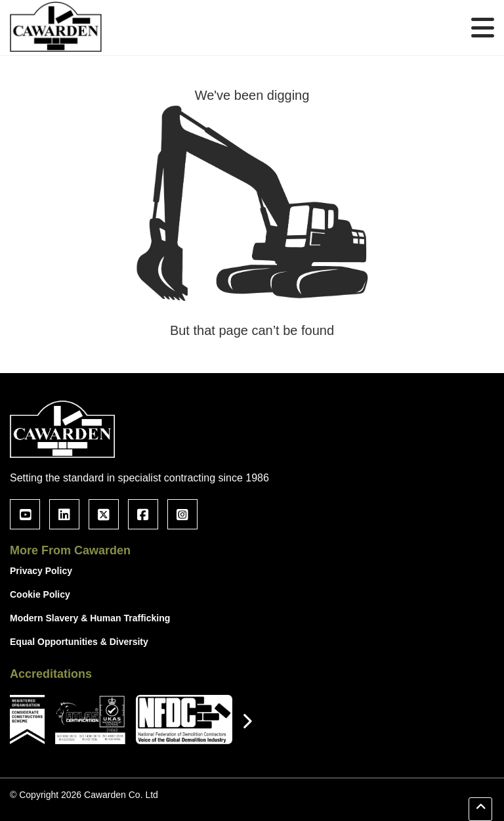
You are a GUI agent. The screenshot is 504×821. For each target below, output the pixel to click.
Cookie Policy (40, 594)
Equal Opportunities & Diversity (79, 642)
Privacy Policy (41, 571)
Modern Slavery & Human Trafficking (90, 618)
